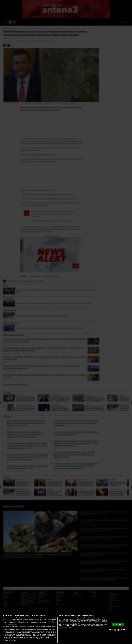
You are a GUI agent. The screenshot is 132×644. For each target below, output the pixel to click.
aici (29, 634)
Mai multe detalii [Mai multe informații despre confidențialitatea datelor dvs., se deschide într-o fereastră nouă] (13, 624)
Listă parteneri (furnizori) (65, 627)
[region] (66, 628)
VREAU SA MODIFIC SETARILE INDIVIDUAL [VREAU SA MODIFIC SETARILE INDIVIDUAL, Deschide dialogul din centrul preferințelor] (118, 630)
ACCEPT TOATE (118, 625)
